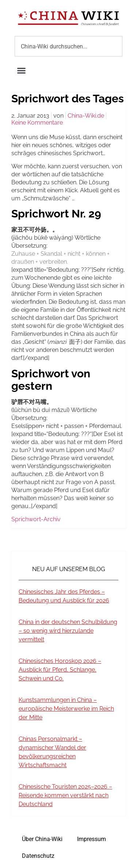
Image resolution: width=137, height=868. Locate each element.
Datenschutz (38, 856)
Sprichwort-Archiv (36, 519)
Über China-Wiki (42, 839)
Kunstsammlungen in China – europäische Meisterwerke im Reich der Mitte (66, 709)
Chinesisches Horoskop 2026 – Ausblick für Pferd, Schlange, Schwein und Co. (60, 670)
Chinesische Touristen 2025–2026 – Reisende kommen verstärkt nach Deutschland (65, 795)
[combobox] (68, 46)
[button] (22, 71)
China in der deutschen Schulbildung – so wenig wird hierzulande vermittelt (68, 631)
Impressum (92, 839)
